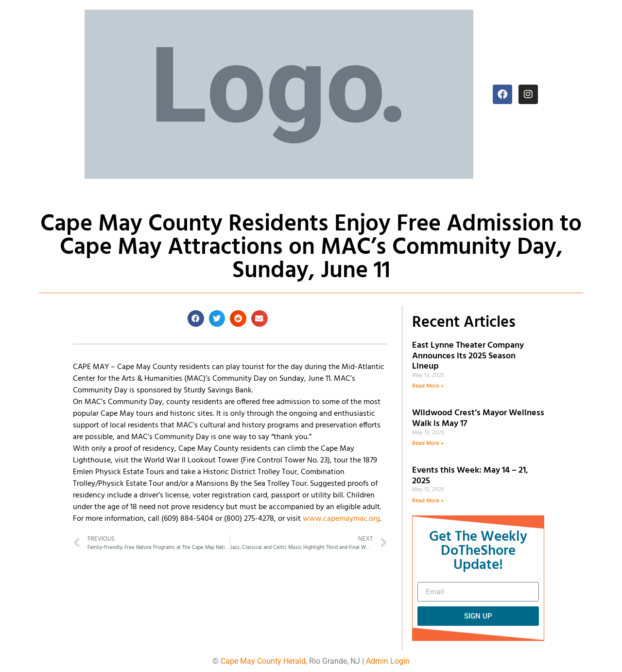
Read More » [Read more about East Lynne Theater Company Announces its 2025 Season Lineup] (428, 386)
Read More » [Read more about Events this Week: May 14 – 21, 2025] (428, 501)
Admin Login (388, 661)
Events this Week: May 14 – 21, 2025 (470, 476)
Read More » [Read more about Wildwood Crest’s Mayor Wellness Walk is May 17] (428, 443)
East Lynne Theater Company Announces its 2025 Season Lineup (468, 356)
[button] (196, 318)
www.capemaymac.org (341, 519)
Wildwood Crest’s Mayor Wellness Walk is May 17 (478, 418)
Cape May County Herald (263, 661)
